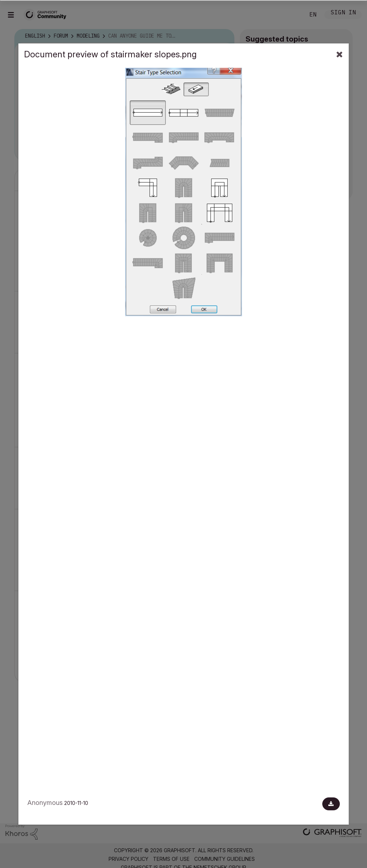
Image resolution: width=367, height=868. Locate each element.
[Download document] (331, 804)
